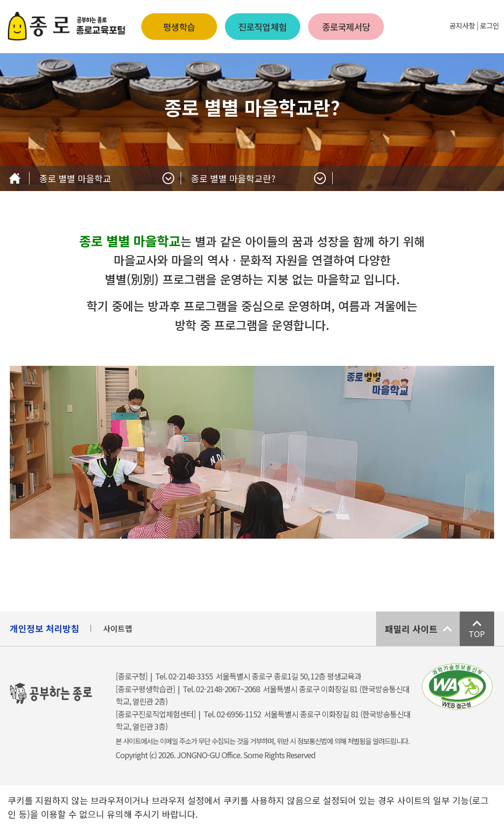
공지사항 (462, 25)
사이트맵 (118, 628)
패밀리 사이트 (411, 629)
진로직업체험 (263, 27)
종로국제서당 (346, 27)
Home (15, 178)
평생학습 (179, 27)
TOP (477, 634)
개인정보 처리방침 (45, 628)
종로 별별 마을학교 (75, 178)
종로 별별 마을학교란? (233, 178)
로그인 (489, 25)
